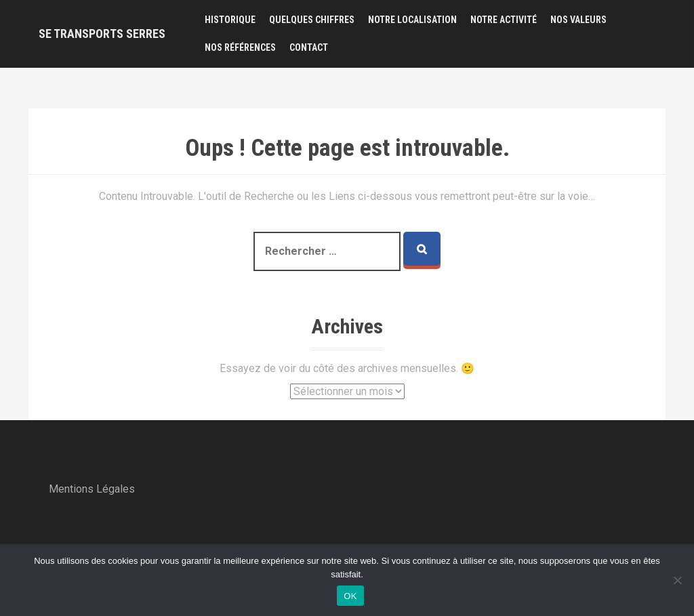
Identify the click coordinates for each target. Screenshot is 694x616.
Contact (309, 47)
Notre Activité (504, 20)
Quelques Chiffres (312, 20)
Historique (230, 20)
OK (350, 596)
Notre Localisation (412, 20)
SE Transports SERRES (102, 34)
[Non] (677, 580)
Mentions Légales (92, 489)
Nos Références (240, 47)
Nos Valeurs (578, 20)
